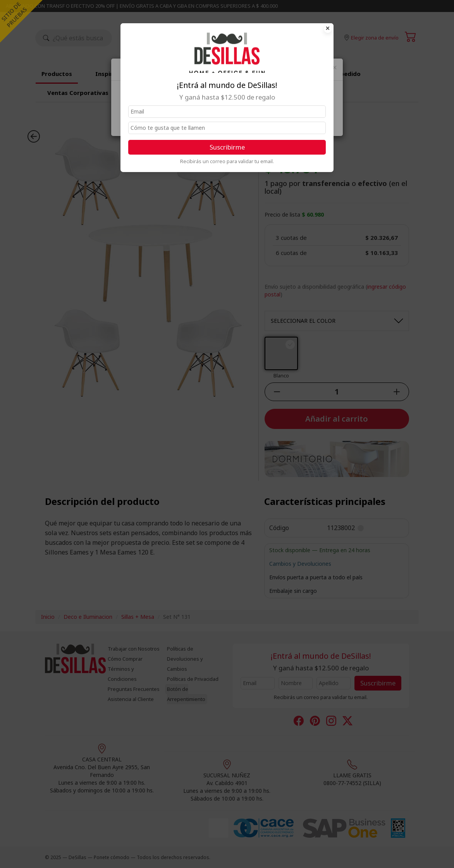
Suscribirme (227, 147)
